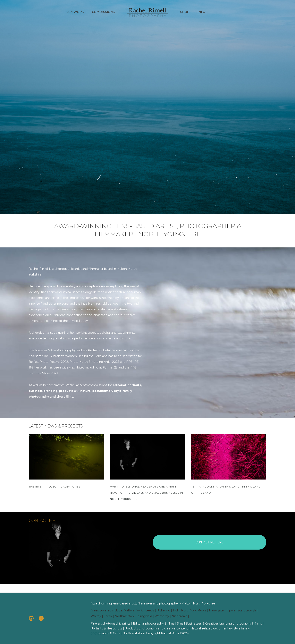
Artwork (76, 12)
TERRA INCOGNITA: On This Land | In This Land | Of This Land (227, 490)
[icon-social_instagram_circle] (32, 618)
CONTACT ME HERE (210, 542)
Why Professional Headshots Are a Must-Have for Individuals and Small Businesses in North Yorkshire (146, 493)
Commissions (103, 12)
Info (201, 12)
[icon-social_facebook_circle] (41, 618)
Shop (185, 12)
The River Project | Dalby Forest (55, 487)
